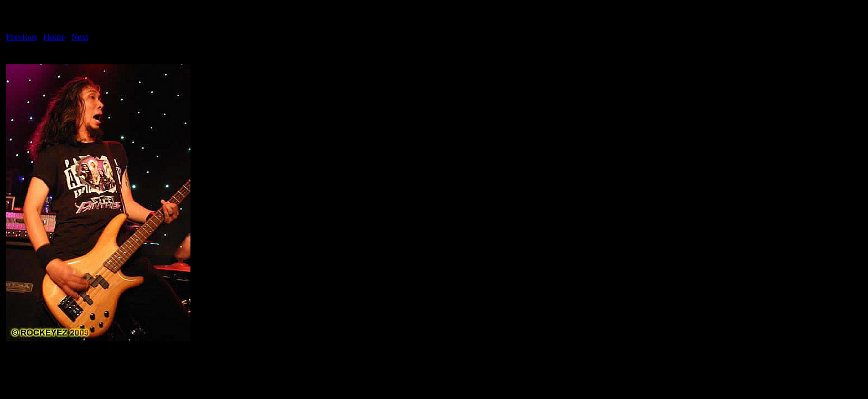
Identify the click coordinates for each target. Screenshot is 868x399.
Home (54, 37)
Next (80, 37)
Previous (22, 37)
